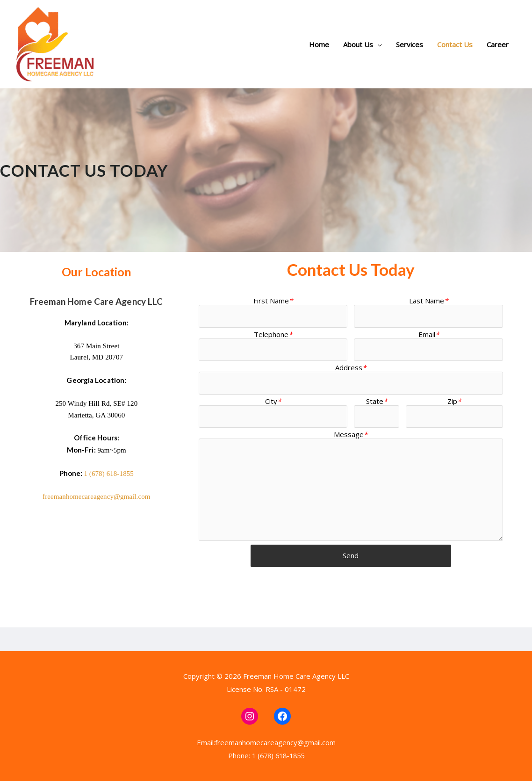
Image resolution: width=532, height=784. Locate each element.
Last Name (428, 301)
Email (429, 334)
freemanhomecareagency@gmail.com (97, 496)
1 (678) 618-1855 (109, 474)
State (377, 402)
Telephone (273, 334)
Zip (454, 402)
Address (351, 368)
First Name (273, 301)
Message (351, 436)
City (273, 402)
